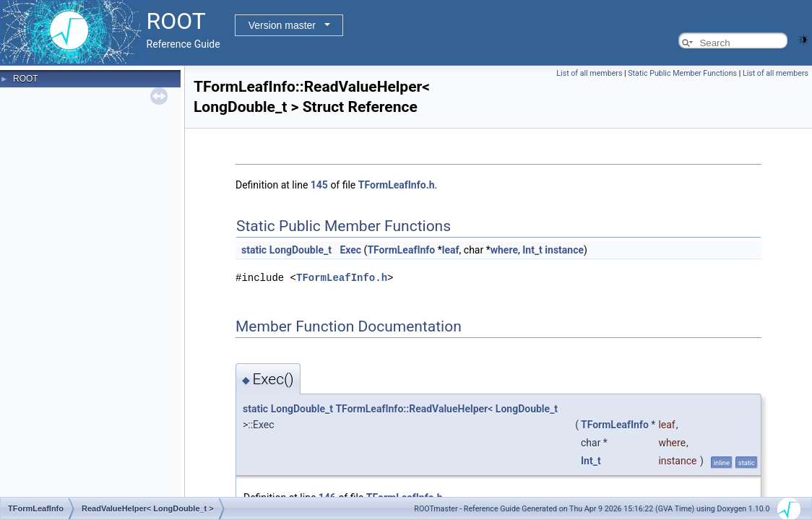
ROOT (26, 79)
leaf (451, 250)
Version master (282, 25)
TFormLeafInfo (401, 250)
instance (564, 250)
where (504, 250)
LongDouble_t (301, 250)
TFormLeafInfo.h (397, 185)
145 (319, 185)
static (254, 250)
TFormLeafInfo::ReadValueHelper (411, 408)
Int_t (532, 250)
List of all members (589, 73)
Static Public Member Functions (682, 73)
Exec (350, 250)
